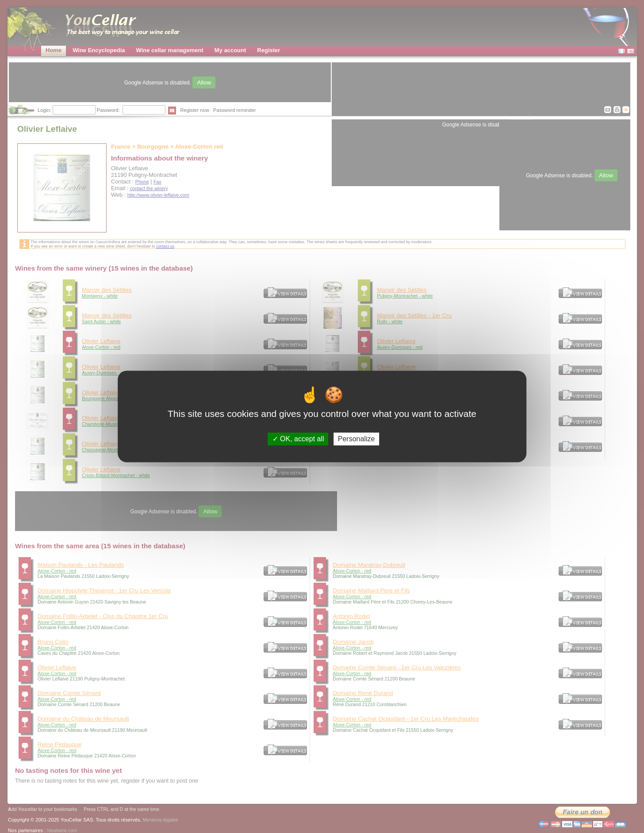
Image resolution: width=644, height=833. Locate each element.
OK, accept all (298, 439)
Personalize (356, 439)
